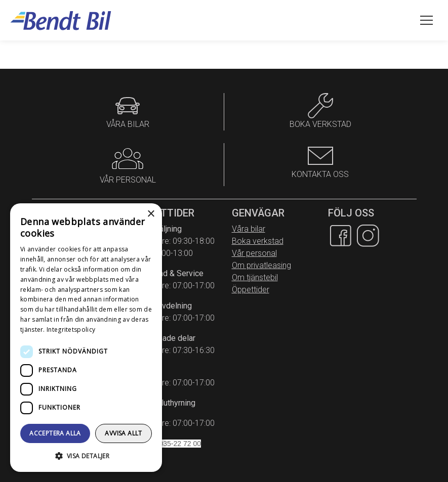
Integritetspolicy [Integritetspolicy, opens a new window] (71, 330)
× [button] (151, 214)
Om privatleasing (261, 265)
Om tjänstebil (255, 277)
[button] (86, 456)
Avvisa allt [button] (123, 433)
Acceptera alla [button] (55, 433)
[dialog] (86, 338)
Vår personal (254, 253)
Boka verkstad (258, 241)
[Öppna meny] (426, 20)
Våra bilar (249, 229)
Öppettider (251, 290)
